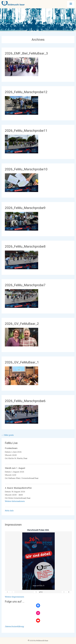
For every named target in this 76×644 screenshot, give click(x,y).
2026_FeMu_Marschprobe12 (26, 92)
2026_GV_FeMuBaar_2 (22, 324)
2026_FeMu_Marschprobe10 (26, 169)
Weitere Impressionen (14, 597)
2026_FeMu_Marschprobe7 (25, 285)
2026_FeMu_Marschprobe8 (25, 246)
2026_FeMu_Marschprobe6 (25, 401)
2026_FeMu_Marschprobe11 (26, 131)
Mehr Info (9, 511)
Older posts (8, 435)
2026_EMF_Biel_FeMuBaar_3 (26, 53)
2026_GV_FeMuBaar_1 (22, 362)
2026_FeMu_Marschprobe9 (25, 208)
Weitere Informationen (15, 501)
